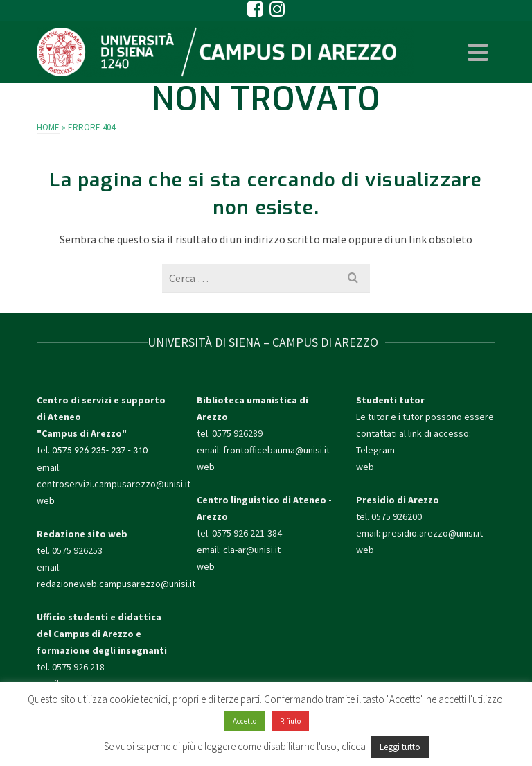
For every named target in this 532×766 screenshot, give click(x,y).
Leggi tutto (400, 747)
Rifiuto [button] (290, 721)
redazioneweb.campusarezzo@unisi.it (116, 584)
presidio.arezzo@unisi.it (433, 533)
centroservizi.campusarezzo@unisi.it (114, 484)
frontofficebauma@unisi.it (276, 450)
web (46, 500)
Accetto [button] (245, 721)
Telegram (375, 450)
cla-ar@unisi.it (252, 550)
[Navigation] (478, 52)
